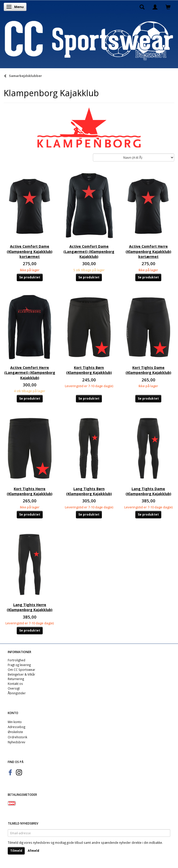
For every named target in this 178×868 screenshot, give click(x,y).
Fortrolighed (16, 660)
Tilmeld (16, 851)
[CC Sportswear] (89, 40)
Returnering (16, 679)
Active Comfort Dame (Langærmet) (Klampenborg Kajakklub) (89, 251)
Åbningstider (17, 693)
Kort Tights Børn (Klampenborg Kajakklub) (89, 370)
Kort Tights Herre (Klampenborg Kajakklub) (30, 491)
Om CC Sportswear (21, 670)
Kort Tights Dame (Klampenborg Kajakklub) (148, 370)
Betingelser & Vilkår (21, 674)
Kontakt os (15, 684)
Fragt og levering (19, 665)
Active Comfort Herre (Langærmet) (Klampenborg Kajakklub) (30, 373)
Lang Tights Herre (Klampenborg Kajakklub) (30, 607)
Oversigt (14, 688)
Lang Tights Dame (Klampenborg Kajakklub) (148, 491)
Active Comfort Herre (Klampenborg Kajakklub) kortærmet (148, 251)
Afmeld (33, 851)
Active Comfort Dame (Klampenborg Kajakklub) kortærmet (30, 251)
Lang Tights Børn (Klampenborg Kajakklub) (89, 491)
